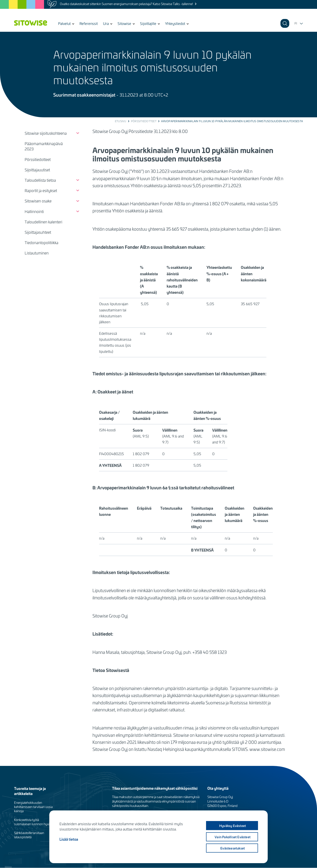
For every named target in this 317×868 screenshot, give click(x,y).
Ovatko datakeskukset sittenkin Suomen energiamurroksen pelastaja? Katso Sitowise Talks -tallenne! (126, 4)
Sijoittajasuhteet (38, 232)
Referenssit (89, 23)
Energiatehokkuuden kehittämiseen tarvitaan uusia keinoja (33, 807)
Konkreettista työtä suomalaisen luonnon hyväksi (34, 822)
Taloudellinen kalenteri (43, 222)
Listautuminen (37, 253)
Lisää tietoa (69, 839)
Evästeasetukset (232, 848)
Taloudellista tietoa (40, 180)
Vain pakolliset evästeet (232, 837)
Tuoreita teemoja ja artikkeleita (30, 791)
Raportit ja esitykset (41, 191)
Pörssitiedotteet (144, 121)
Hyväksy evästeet (232, 826)
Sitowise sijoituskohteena (46, 133)
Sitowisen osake (38, 201)
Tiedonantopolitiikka (41, 243)
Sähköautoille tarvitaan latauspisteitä (29, 835)
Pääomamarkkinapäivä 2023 (44, 146)
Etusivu (121, 121)
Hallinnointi (34, 211)
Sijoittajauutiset (37, 170)
